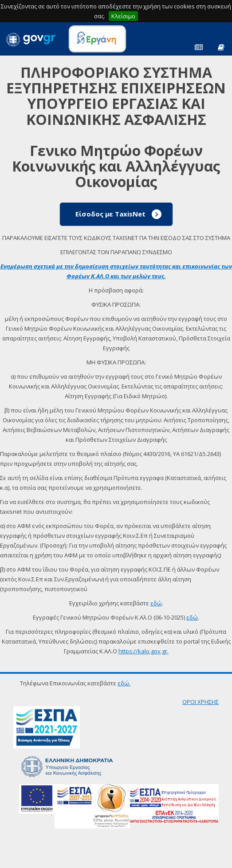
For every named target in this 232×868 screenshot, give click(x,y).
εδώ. (124, 683)
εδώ (156, 603)
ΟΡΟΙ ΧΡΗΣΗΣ (201, 702)
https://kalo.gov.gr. (144, 651)
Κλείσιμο (123, 16)
